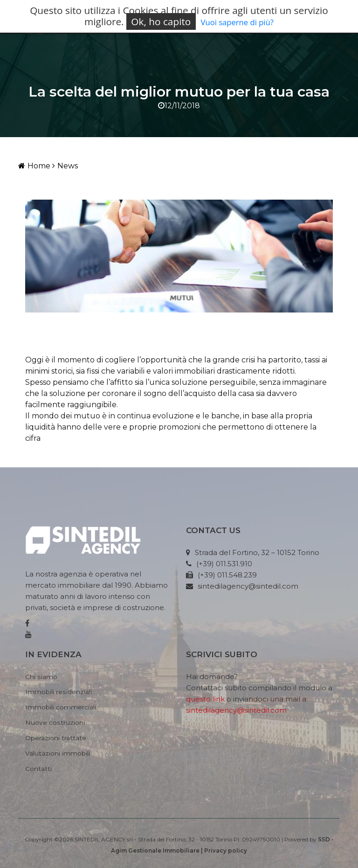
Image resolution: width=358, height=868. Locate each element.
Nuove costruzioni (55, 722)
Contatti (38, 769)
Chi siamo (41, 677)
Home (34, 166)
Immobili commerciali (61, 707)
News (65, 166)
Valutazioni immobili (58, 753)
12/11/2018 (179, 106)
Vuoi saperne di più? (237, 22)
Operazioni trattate (56, 738)
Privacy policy (226, 851)
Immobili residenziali (59, 692)
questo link (205, 699)
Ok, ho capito (161, 21)
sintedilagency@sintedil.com (236, 710)
